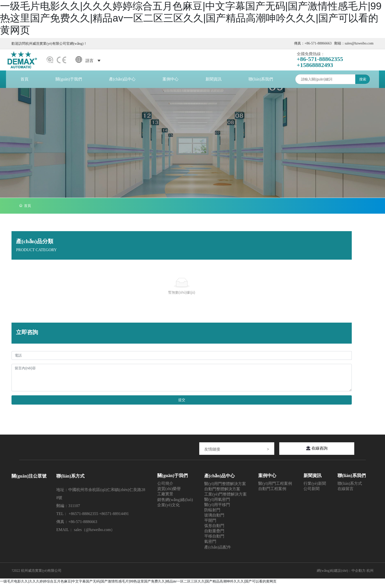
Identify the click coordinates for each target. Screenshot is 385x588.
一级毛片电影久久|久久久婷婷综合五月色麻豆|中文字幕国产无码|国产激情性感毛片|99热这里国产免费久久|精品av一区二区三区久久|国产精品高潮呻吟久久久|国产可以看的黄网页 (138, 585)
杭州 (370, 574)
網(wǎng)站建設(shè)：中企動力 (341, 574)
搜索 (362, 83)
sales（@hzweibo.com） (94, 533)
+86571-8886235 (82, 517)
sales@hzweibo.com (359, 43)
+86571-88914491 (114, 517)
